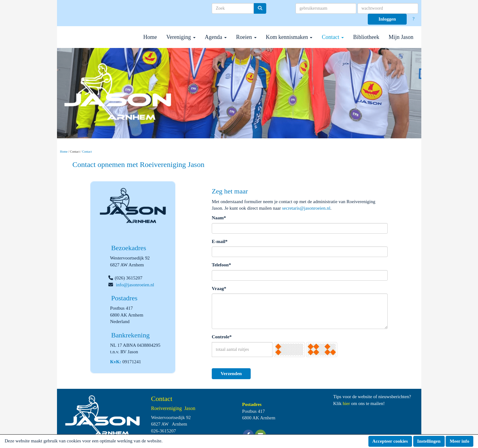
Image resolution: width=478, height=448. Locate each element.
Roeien (246, 37)
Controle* (222, 337)
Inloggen (387, 19)
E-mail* (220, 241)
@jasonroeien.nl (135, 285)
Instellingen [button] (429, 441)
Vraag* (219, 288)
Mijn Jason (401, 37)
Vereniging (181, 37)
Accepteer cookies (390, 441)
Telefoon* (221, 265)
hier (346, 403)
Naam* (219, 218)
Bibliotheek (366, 37)
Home (150, 37)
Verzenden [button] (231, 374)
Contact (333, 37)
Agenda (216, 37)
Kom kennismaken (289, 37)
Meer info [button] (459, 441)
